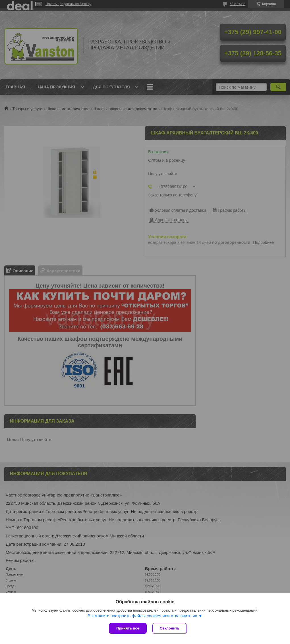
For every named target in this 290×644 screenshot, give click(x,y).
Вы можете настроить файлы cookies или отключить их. (143, 616)
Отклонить (170, 628)
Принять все (128, 628)
